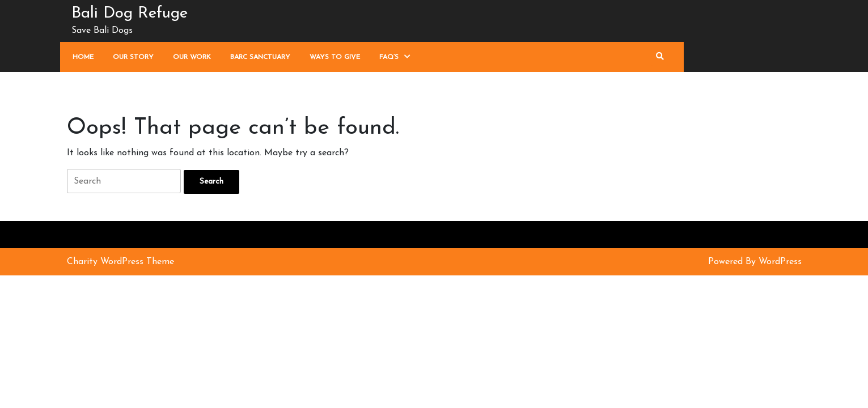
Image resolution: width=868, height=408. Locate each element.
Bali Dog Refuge (130, 14)
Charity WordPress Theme (120, 262)
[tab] (211, 182)
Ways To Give (335, 57)
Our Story (133, 57)
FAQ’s (389, 57)
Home (83, 57)
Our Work (192, 57)
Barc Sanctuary (260, 57)
